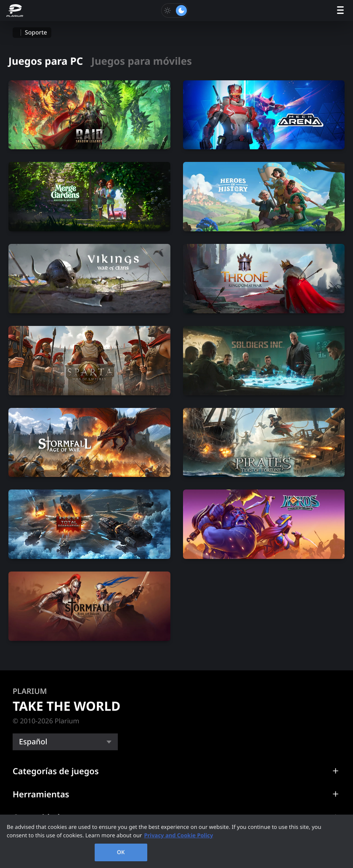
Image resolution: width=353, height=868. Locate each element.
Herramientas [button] (41, 794)
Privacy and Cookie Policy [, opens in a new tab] (178, 835)
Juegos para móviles (142, 61)
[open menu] (340, 11)
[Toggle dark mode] (175, 11)
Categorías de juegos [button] (56, 771)
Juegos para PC (46, 61)
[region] (176, 841)
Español (33, 742)
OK (121, 852)
